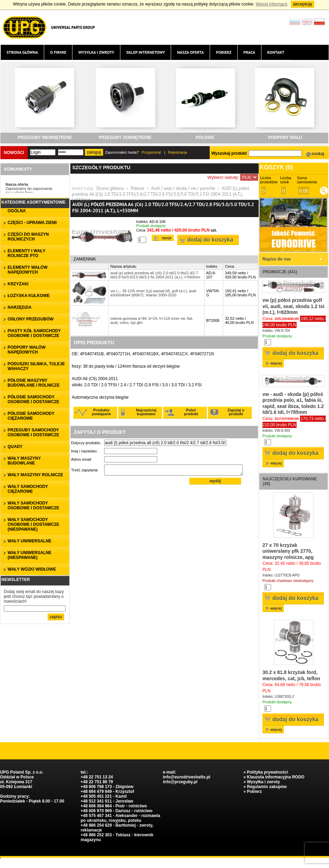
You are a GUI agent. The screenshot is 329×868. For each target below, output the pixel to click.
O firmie (58, 52)
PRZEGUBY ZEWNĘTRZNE (125, 137)
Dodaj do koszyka (210, 240)
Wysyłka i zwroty (96, 52)
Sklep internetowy (146, 52)
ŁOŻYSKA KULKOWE (29, 296)
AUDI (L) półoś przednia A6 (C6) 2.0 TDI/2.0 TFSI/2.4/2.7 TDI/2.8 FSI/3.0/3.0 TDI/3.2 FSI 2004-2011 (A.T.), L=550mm (160, 194)
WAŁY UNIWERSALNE (29, 541)
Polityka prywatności (267, 772)
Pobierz (224, 52)
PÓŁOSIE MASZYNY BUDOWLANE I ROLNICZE (34, 383)
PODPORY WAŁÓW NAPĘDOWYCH (27, 350)
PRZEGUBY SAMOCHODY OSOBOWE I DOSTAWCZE (33, 432)
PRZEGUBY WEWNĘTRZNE (45, 137)
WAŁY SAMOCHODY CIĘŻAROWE (28, 489)
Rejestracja (177, 152)
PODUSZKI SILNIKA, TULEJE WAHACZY (36, 366)
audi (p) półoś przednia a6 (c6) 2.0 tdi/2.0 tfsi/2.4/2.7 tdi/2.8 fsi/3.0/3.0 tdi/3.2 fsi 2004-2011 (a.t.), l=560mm (155, 275)
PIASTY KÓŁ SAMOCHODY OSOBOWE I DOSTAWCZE (34, 333)
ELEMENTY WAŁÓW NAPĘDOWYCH (28, 270)
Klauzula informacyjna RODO (276, 777)
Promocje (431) (280, 272)
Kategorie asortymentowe (33, 202)
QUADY (15, 447)
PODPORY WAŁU (285, 137)
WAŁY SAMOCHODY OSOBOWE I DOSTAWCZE (33, 506)
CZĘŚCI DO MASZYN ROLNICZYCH (28, 237)
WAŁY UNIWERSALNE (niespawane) (29, 555)
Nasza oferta (190, 52)
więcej (276, 363)
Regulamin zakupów (267, 787)
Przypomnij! (152, 152)
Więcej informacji (271, 4)
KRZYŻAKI (18, 284)
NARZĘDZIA (19, 307)
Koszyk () (276, 167)
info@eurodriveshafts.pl (187, 777)
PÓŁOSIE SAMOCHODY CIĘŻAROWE (31, 416)
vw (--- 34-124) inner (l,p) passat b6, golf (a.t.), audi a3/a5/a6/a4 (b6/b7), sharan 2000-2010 (153, 293)
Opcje (167, 238)
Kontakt (276, 52)
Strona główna (22, 52)
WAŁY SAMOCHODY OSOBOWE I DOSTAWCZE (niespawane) (33, 524)
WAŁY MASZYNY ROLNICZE (35, 475)
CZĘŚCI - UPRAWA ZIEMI (32, 223)
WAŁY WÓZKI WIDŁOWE (32, 569)
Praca (249, 52)
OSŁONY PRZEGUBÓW (31, 319)
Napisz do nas (277, 259)
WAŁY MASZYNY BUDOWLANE (24, 461)
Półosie (138, 188)
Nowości (14, 153)
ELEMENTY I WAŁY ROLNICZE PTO (27, 253)
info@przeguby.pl (180, 782)
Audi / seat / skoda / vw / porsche (183, 188)
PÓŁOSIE (205, 137)
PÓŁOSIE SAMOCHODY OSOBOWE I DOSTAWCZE (33, 399)
